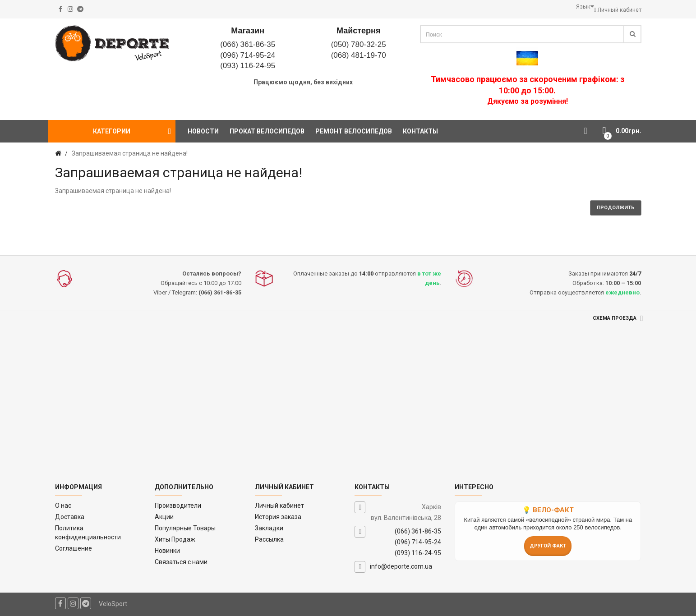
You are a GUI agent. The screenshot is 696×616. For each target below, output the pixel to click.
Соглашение (74, 548)
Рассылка (269, 539)
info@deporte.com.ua (401, 566)
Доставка (70, 517)
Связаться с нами (181, 562)
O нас (63, 506)
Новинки (167, 551)
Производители (178, 506)
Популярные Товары (185, 528)
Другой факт (548, 546)
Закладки (269, 528)
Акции (164, 517)
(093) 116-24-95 (248, 66)
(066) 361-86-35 (248, 44)
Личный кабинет (279, 506)
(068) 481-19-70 (359, 55)
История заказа (278, 517)
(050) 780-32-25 (359, 44)
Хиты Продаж (175, 539)
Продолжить (616, 208)
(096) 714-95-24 (248, 55)
